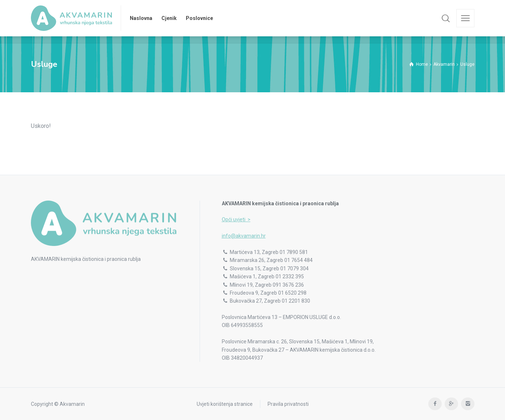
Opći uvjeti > (236, 219)
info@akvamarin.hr (244, 236)
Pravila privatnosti (288, 404)
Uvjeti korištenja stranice (225, 404)
